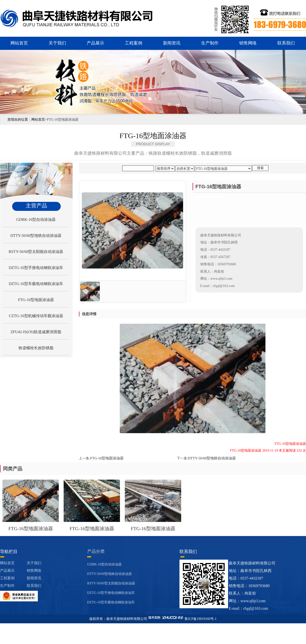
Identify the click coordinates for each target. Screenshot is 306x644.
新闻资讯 (172, 43)
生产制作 (210, 43)
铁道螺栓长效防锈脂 (36, 348)
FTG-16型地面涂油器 (36, 300)
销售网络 (248, 43)
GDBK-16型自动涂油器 (36, 219)
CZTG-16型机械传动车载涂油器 (36, 316)
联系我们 (286, 43)
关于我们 (57, 43)
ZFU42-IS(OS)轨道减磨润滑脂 (36, 332)
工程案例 (134, 43)
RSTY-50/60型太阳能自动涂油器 (36, 252)
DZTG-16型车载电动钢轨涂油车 (36, 284)
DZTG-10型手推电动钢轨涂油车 (36, 268)
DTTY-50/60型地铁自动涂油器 (36, 236)
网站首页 (19, 43)
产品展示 (95, 43)
